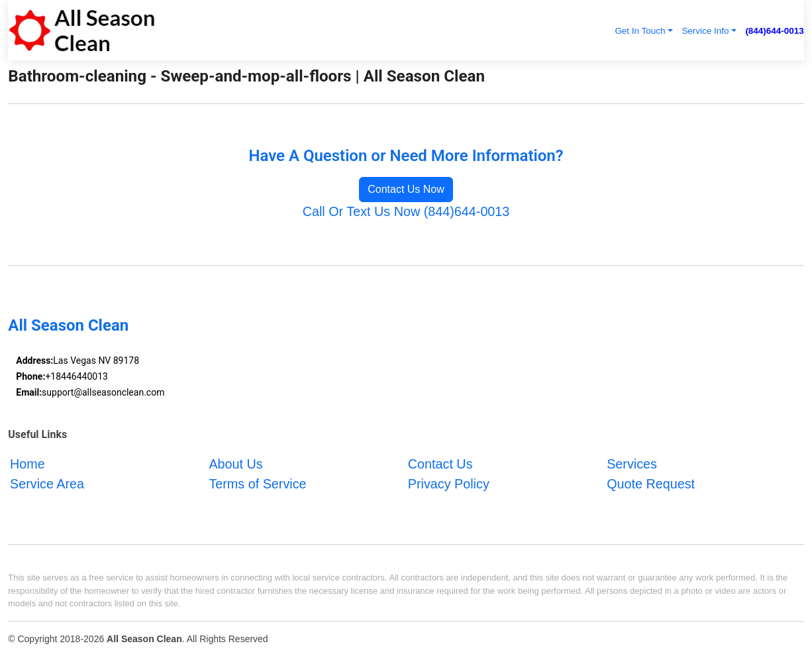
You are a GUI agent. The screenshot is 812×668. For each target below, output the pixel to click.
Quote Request (651, 483)
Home (27, 464)
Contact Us (440, 464)
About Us (235, 464)
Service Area (47, 483)
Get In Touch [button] (640, 31)
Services (632, 464)
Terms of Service (257, 483)
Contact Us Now (406, 189)
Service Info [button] (705, 31)
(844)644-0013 (774, 31)
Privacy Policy (449, 483)
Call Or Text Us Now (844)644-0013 (406, 211)
